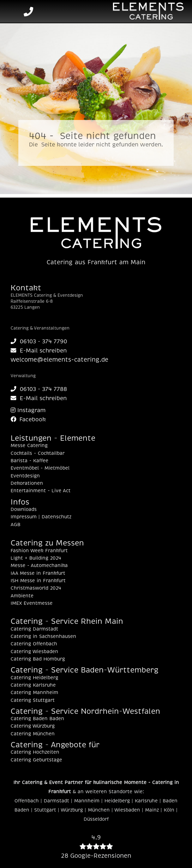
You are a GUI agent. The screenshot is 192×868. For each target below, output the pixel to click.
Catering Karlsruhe (33, 685)
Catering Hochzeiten (35, 752)
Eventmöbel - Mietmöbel (40, 468)
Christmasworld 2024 (36, 588)
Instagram (28, 410)
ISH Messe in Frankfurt (38, 581)
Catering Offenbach (34, 644)
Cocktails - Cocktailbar (38, 453)
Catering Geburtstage (36, 760)
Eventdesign (25, 476)
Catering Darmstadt (34, 629)
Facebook (28, 420)
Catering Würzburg (33, 726)
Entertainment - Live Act (41, 491)
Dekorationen (27, 483)
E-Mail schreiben (39, 351)
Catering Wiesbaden (34, 652)
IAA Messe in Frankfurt (38, 573)
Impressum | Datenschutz (41, 517)
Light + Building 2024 (36, 558)
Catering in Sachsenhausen (43, 637)
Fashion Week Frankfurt (39, 551)
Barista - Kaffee (29, 461)
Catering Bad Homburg (38, 659)
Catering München (33, 734)
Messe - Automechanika (39, 566)
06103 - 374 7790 (39, 342)
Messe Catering (29, 446)
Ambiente (22, 596)
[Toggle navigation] (12, 12)
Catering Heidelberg (34, 678)
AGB (16, 525)
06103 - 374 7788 (39, 389)
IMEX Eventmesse (32, 603)
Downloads (24, 510)
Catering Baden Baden (37, 719)
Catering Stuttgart (33, 700)
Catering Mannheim (34, 693)
